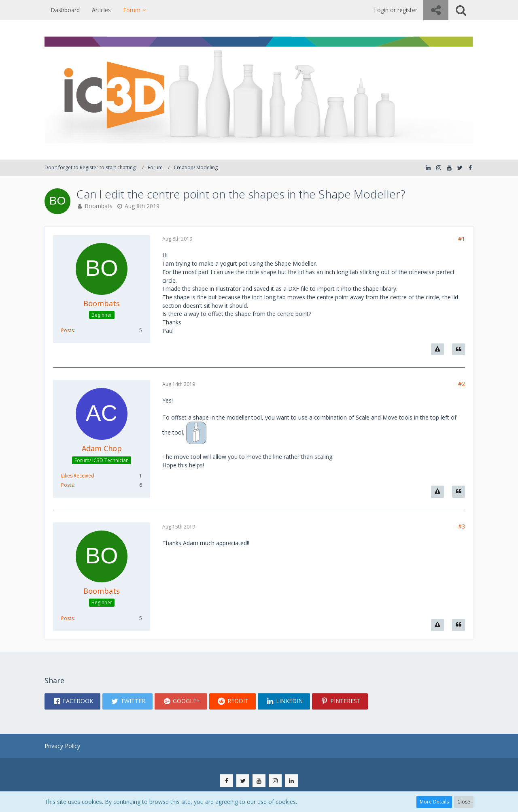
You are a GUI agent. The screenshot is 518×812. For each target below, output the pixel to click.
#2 (462, 384)
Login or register (396, 10)
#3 (462, 526)
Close (464, 802)
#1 (462, 239)
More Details (434, 802)
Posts (67, 330)
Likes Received (78, 476)
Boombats (99, 206)
